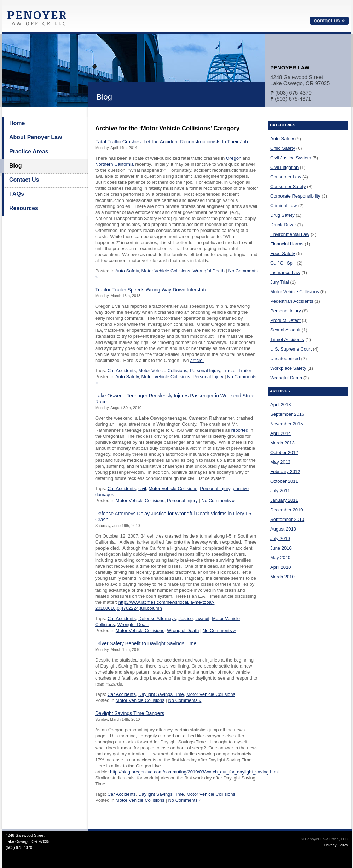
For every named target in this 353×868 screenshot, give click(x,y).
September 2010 (287, 519)
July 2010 (280, 538)
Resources (24, 208)
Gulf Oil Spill (283, 263)
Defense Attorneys (157, 619)
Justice (186, 619)
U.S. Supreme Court (291, 349)
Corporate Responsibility (295, 196)
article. (197, 360)
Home (17, 123)
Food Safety (283, 253)
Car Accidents (122, 371)
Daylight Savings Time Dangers (130, 713)
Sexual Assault (285, 330)
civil (142, 489)
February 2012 (285, 472)
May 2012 (280, 462)
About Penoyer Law (36, 137)
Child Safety (283, 148)
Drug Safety (282, 215)
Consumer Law (286, 177)
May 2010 (280, 558)
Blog (16, 166)
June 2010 (281, 548)
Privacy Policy (336, 845)
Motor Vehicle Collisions (166, 271)
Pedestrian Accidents (292, 301)
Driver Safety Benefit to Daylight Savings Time (146, 643)
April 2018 (281, 405)
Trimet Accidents (287, 339)
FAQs (17, 194)
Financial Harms (287, 244)
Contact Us (24, 180)
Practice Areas (29, 151)
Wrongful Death (209, 271)
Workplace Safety (288, 368)
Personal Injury (205, 371)
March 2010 (282, 577)
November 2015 (287, 424)
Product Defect (285, 320)
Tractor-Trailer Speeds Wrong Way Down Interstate (151, 290)
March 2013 (282, 443)
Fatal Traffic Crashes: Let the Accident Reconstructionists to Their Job (172, 142)
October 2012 (284, 452)
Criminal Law (283, 206)
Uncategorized (285, 359)
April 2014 (281, 433)
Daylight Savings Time (161, 694)
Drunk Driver (283, 225)
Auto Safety (127, 271)
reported (240, 430)
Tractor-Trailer (237, 371)
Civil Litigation (284, 167)
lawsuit (202, 619)
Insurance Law (285, 273)
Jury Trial (280, 282)
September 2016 (287, 414)
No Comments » (218, 501)
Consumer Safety (288, 186)
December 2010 (287, 510)
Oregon (234, 158)
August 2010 (283, 529)
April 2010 (281, 567)
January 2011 (284, 500)
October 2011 (284, 481)
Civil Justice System (291, 158)
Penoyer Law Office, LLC (39, 20)
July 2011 (280, 491)
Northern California (114, 164)
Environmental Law (290, 234)
